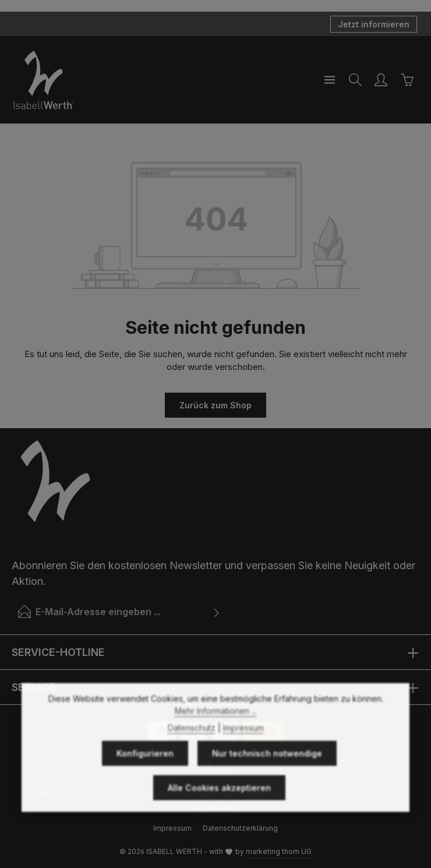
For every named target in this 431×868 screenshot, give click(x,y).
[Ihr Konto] (381, 80)
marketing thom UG (279, 851)
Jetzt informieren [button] (374, 24)
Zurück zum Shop (216, 405)
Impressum (243, 748)
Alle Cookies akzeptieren (219, 808)
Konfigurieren (145, 774)
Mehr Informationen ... (216, 731)
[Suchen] (355, 80)
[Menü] (330, 80)
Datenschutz (192, 748)
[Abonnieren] (217, 612)
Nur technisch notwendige (267, 774)
